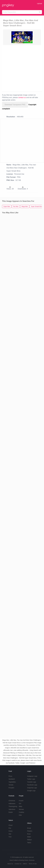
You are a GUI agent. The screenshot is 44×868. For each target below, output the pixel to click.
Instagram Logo (32, 776)
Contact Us (18, 864)
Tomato (11, 785)
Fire (10, 828)
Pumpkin (11, 788)
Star (10, 834)
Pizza (10, 776)
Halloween (12, 804)
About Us (10, 864)
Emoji (29, 828)
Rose (29, 834)
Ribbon (29, 840)
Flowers (30, 831)
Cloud (11, 825)
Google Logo (31, 791)
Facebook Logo (32, 785)
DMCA (25, 864)
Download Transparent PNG (15, 105)
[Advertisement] (22, 68)
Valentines (12, 809)
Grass (11, 831)
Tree (10, 837)
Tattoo (29, 843)
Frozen (21, 801)
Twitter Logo (31, 779)
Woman (21, 809)
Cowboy (21, 812)
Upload (39, 3)
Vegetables (12, 782)
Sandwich (12, 779)
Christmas (12, 801)
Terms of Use (33, 864)
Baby (20, 806)
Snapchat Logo (32, 788)
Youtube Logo (32, 782)
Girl (20, 804)
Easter (11, 812)
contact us (22, 97)
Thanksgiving (13, 806)
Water (29, 837)
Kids (20, 815)
